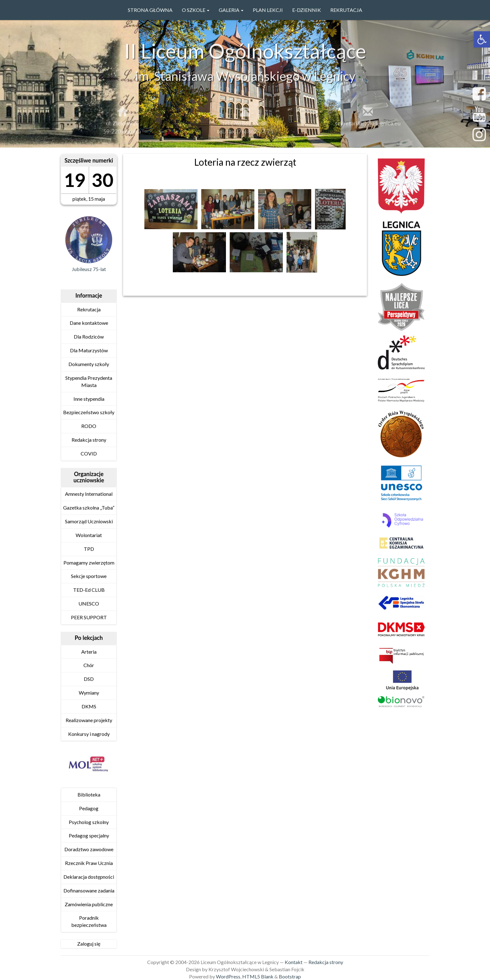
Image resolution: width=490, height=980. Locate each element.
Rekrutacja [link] (346, 10)
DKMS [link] (89, 706)
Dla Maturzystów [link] (89, 350)
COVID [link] (89, 453)
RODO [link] (89, 426)
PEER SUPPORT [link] (89, 617)
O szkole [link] (196, 10)
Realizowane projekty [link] (89, 720)
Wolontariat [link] (89, 535)
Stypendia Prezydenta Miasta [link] (89, 381)
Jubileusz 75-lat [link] (89, 269)
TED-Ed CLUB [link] (89, 590)
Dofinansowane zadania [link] (89, 890)
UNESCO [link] (89, 603)
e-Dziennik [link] (307, 10)
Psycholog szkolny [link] (89, 822)
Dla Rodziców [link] (89, 337)
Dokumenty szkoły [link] (89, 364)
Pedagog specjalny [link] (89, 835)
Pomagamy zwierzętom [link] (89, 563)
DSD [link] (89, 679)
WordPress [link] (228, 976)
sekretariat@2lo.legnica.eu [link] (368, 126)
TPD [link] (89, 549)
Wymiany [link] (89, 693)
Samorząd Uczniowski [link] (89, 521)
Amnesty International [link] (89, 494)
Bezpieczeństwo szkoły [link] (89, 412)
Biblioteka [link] (89, 794)
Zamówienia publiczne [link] (89, 904)
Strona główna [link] (150, 10)
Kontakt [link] (294, 962)
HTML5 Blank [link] (258, 976)
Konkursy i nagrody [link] (89, 734)
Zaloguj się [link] (89, 944)
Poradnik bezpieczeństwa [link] (89, 921)
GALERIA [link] (231, 10)
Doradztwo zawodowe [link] (89, 849)
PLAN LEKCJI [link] (268, 10)
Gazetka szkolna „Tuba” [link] (89, 508)
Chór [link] (89, 665)
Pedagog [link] (89, 808)
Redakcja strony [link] (89, 440)
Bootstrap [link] (290, 976)
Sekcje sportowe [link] (89, 576)
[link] (482, 39)
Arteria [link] (89, 652)
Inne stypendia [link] (89, 399)
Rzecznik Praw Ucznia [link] (89, 863)
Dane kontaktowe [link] (89, 323)
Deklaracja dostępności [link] (89, 877)
